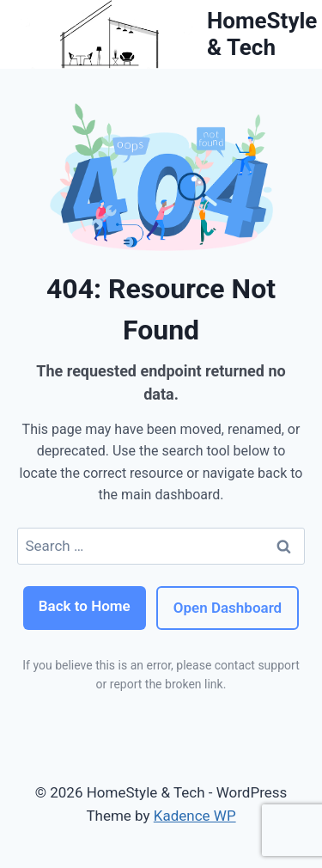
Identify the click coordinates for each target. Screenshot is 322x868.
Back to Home (85, 606)
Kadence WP (195, 816)
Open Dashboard (228, 608)
